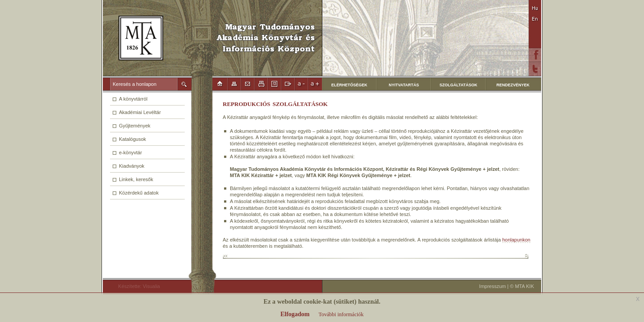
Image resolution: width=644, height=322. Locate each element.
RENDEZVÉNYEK (513, 85)
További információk (341, 314)
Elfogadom (295, 314)
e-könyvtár (130, 153)
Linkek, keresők (136, 179)
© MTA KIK (522, 286)
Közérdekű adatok (139, 193)
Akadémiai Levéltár (140, 112)
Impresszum (492, 286)
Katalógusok (133, 139)
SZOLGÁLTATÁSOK (459, 85)
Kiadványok (132, 166)
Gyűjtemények (135, 126)
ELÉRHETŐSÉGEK (350, 85)
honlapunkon (516, 240)
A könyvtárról (133, 99)
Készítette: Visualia (135, 286)
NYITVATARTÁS (404, 85)
